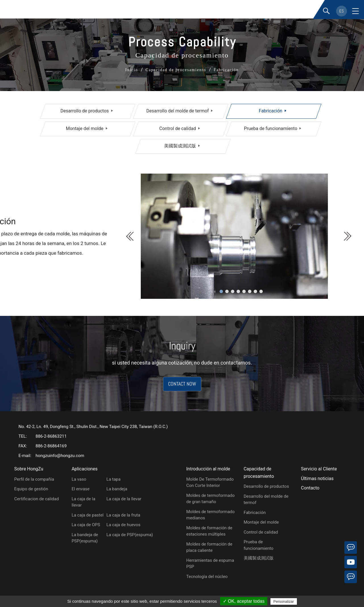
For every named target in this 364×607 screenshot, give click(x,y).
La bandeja (117, 489)
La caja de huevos (123, 525)
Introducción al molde (208, 469)
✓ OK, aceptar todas (244, 601)
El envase (81, 489)
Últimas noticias (317, 479)
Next (347, 236)
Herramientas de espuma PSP (210, 564)
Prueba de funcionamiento (271, 128)
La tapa (113, 479)
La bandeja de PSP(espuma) (85, 538)
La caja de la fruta (123, 515)
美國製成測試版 (180, 146)
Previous (131, 236)
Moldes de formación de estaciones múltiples (209, 531)
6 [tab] (250, 291)
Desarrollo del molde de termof (178, 111)
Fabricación (271, 111)
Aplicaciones (85, 469)
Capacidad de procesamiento (259, 473)
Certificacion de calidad (37, 499)
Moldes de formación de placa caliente (209, 547)
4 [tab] (238, 291)
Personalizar (284, 601)
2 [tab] (227, 291)
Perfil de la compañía (34, 479)
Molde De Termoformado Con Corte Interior (210, 482)
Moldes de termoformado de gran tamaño (210, 499)
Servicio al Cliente (319, 469)
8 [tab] (261, 291)
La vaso (79, 479)
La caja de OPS (86, 525)
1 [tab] (221, 291)
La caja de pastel (88, 515)
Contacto (310, 488)
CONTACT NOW (182, 384)
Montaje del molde (84, 128)
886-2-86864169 (51, 446)
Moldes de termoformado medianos (210, 515)
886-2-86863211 (51, 436)
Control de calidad (178, 128)
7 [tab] (255, 291)
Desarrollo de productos (84, 111)
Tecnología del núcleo (207, 577)
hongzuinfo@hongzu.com (60, 456)
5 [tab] (244, 291)
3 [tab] (233, 291)
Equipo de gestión (31, 489)
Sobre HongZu (29, 469)
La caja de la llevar (83, 502)
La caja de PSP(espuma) (130, 535)
